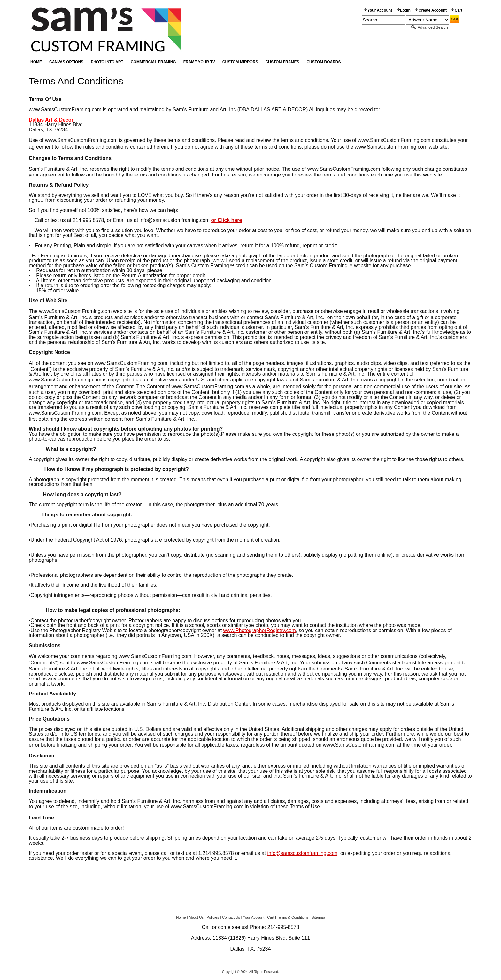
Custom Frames (282, 62)
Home (36, 62)
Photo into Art (107, 62)
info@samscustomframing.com (302, 853)
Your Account (380, 10)
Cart (459, 10)
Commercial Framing (153, 62)
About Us (196, 917)
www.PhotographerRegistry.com (260, 630)
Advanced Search (433, 27)
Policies (213, 917)
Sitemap (318, 917)
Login (405, 10)
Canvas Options (66, 62)
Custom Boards (324, 62)
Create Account (433, 10)
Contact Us (231, 917)
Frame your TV (199, 62)
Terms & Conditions (293, 917)
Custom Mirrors (240, 62)
